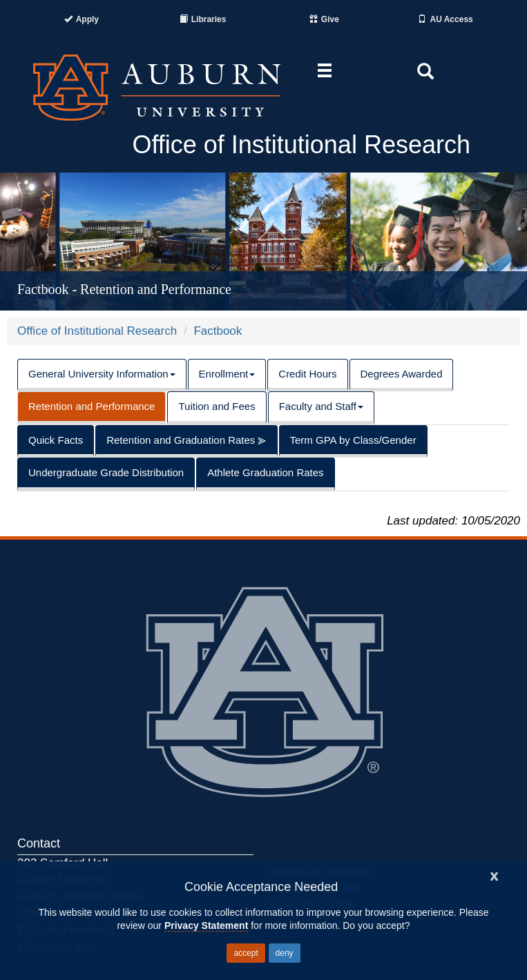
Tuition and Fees (217, 406)
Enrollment (227, 374)
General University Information (102, 374)
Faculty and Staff (321, 406)
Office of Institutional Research (97, 331)
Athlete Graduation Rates (265, 472)
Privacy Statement (206, 925)
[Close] (495, 875)
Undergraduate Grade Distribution (106, 472)
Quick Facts (56, 440)
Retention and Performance (92, 406)
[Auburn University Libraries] (203, 19)
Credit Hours (307, 374)
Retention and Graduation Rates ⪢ (186, 440)
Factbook (218, 331)
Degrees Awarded (402, 374)
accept (246, 953)
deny (285, 953)
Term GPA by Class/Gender (353, 440)
